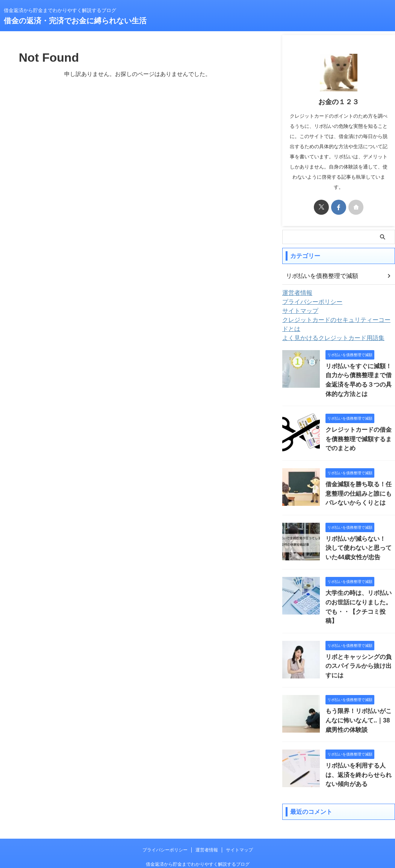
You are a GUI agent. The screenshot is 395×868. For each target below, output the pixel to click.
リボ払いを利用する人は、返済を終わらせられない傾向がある (360, 744)
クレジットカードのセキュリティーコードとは (337, 320)
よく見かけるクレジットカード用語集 (327, 329)
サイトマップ (298, 311)
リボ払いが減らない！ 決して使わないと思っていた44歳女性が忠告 (360, 532)
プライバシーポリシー (309, 302)
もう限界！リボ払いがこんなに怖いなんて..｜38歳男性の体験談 (360, 691)
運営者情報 (295, 293)
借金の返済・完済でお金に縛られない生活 (75, 21)
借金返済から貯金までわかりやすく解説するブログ (198, 833)
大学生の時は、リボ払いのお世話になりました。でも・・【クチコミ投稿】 (360, 585)
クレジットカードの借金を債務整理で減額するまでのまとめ (360, 426)
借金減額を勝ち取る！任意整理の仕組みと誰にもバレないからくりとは (360, 479)
